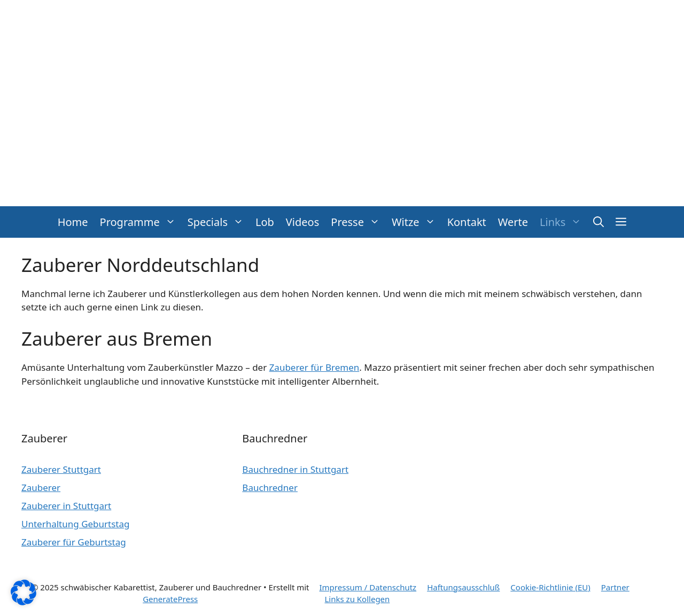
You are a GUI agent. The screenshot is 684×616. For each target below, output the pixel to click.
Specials (219, 222)
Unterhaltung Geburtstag (76, 524)
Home (73, 222)
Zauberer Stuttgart (61, 469)
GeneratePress (170, 599)
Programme (141, 222)
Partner (615, 587)
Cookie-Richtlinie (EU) (550, 587)
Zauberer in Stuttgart (66, 506)
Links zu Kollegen (357, 599)
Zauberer (41, 488)
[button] (598, 222)
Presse (358, 222)
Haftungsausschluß (463, 587)
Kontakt (467, 222)
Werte (513, 222)
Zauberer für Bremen (314, 367)
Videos (302, 222)
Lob (265, 222)
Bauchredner (270, 488)
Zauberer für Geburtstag (74, 542)
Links (563, 222)
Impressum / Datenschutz (368, 587)
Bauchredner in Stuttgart (295, 469)
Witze (417, 222)
